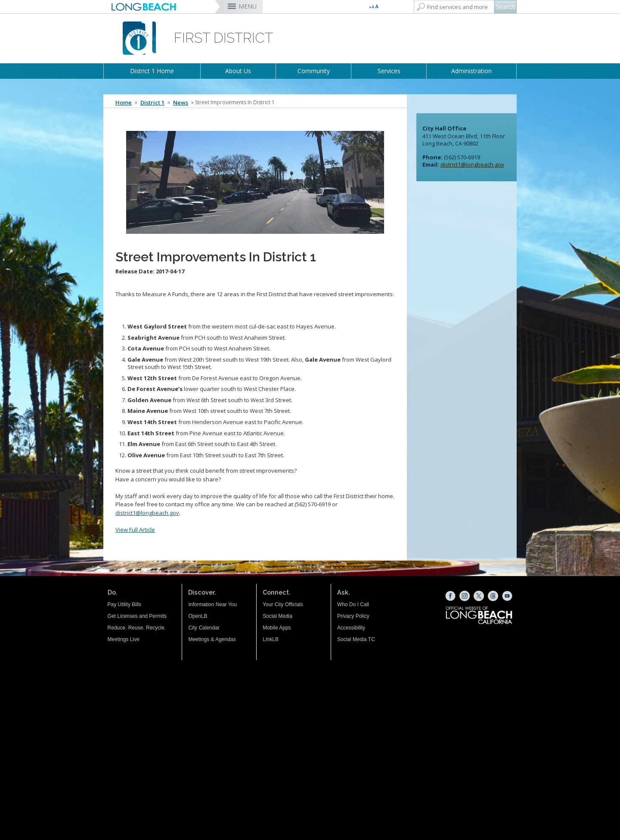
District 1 (152, 102)
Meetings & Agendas (212, 639)
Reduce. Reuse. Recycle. (137, 628)
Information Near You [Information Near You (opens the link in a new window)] (212, 604)
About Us (238, 71)
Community (314, 71)
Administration (471, 71)
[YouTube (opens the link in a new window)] (507, 596)
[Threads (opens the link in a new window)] (493, 596)
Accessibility (351, 628)
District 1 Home (152, 71)
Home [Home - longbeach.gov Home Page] (124, 102)
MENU (248, 6)
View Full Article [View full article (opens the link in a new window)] (135, 530)
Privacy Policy (353, 616)
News (181, 102)
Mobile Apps (277, 628)
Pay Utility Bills (125, 604)
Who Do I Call (353, 604)
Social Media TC (356, 639)
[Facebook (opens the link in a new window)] (450, 596)
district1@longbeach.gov (147, 513)
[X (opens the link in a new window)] (479, 596)
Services (389, 71)
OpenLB (198, 616)
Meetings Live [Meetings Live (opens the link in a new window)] (124, 639)
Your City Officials (283, 604)
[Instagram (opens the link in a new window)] (465, 596)
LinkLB (271, 639)
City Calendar (204, 628)
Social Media (277, 616)
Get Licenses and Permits (137, 616)
